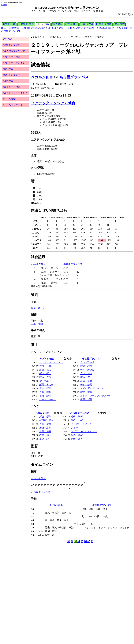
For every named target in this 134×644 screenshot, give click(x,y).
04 (79, 541)
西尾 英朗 (37, 324)
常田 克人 (45, 370)
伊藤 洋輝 (86, 399)
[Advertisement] (53, 567)
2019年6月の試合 (57, 28)
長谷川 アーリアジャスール (96, 396)
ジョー (74, 428)
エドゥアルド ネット (92, 388)
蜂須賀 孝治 (46, 420)
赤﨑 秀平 (77, 439)
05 (82, 541)
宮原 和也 (86, 366)
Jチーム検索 (9, 99)
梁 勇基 (44, 381)
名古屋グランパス (74, 77)
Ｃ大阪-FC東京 (26, 24)
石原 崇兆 (45, 396)
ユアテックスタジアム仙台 (53, 103)
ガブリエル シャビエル (84, 431)
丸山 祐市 (86, 373)
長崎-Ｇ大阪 (87, 24)
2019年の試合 (38, 28)
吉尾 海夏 (45, 431)
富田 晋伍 (45, 377)
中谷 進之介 (87, 370)
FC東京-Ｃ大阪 (104, 24)
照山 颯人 (45, 373)
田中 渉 (44, 435)
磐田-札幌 (120, 24)
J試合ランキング (12, 45)
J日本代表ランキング (14, 51)
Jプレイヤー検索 (12, 57)
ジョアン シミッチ (81, 424)
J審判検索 (8, 69)
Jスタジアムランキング (15, 93)
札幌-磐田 (57, 24)
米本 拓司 (86, 385)
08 (92, 541)
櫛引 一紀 (77, 420)
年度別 (25, 28)
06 (85, 541)
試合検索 (14, 28)
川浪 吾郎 (45, 417)
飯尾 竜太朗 (46, 385)
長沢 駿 (44, 439)
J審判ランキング (12, 75)
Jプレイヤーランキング (15, 63)
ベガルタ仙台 (42, 77)
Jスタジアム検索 (12, 87)
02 (72, 541)
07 (89, 541)
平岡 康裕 (45, 424)
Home (4, 5)
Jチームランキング (13, 105)
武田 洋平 (77, 417)
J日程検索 (8, 81)
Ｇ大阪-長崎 (9, 24)
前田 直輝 (86, 381)
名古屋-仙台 (71, 24)
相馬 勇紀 (77, 435)
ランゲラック (87, 362)
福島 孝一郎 (38, 308)
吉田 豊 (85, 377)
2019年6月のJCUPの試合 (81, 28)
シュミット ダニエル (51, 362)
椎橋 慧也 (45, 428)
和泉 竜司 (86, 392)
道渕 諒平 (45, 388)
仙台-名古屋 (43, 24)
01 (69, 541)
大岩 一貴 (45, 366)
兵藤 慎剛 (45, 392)
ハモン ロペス (47, 399)
